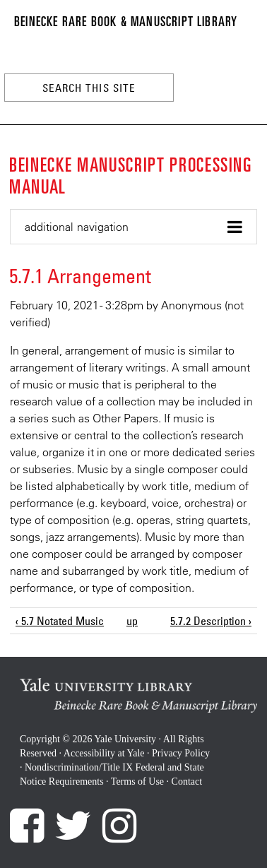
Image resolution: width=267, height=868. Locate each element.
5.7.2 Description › (211, 621)
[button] (133, 227)
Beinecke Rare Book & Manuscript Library (126, 20)
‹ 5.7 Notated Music (60, 621)
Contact (187, 781)
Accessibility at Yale (104, 753)
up (131, 621)
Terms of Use (137, 781)
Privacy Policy (181, 753)
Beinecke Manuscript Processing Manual (131, 174)
